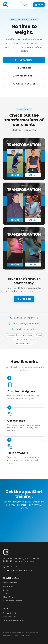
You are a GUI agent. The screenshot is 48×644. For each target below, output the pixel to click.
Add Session (7, 636)
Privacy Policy (9, 617)
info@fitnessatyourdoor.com (17, 570)
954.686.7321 (10, 567)
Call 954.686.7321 (24, 84)
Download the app (24, 76)
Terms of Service (10, 613)
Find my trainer (24, 60)
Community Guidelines (13, 620)
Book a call (24, 68)
